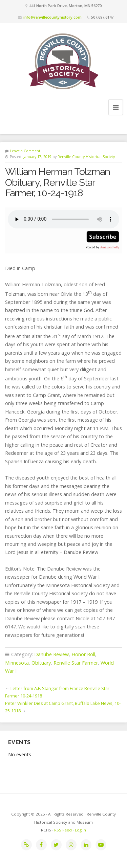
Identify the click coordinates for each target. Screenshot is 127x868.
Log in (80, 830)
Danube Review (51, 654)
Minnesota (17, 663)
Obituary (41, 663)
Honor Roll (83, 654)
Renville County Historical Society (86, 157)
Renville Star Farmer (76, 663)
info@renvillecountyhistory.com (52, 17)
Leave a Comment (25, 151)
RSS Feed (63, 830)
